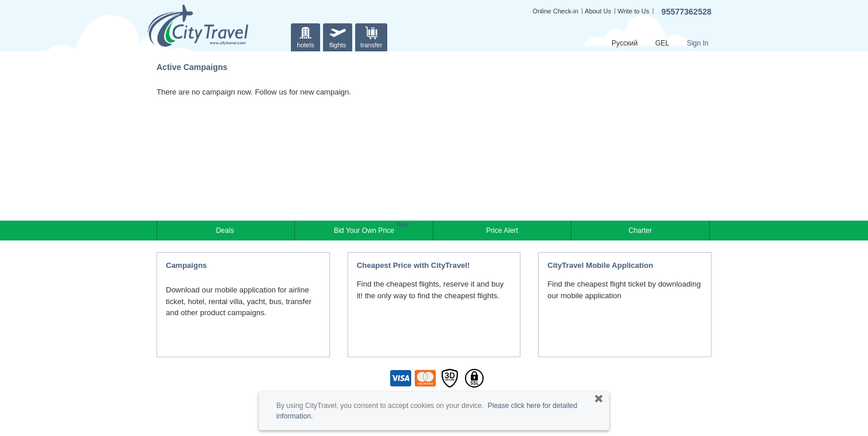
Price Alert (502, 231)
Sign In (698, 43)
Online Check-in (555, 11)
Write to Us (633, 11)
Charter (640, 231)
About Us (598, 11)
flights (338, 36)
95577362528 (686, 12)
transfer (371, 36)
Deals (226, 231)
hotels (305, 36)
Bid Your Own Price (365, 229)
